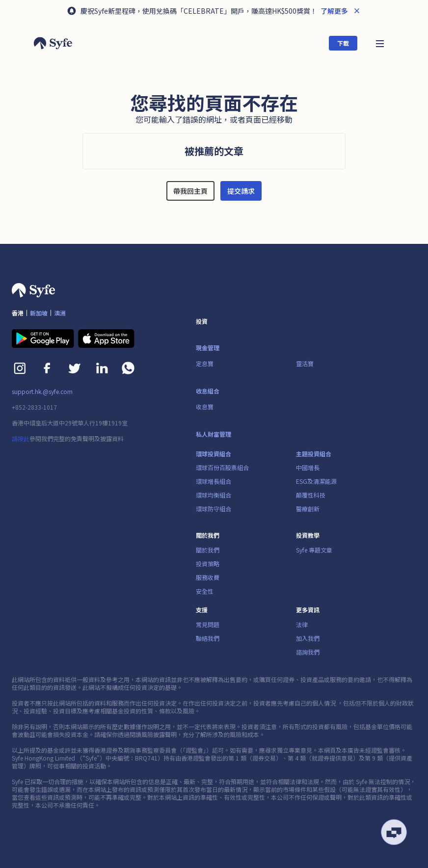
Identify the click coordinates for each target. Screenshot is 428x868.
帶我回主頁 (190, 191)
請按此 (21, 438)
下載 (343, 43)
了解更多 (334, 11)
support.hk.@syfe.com (42, 392)
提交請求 (241, 191)
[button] (380, 43)
